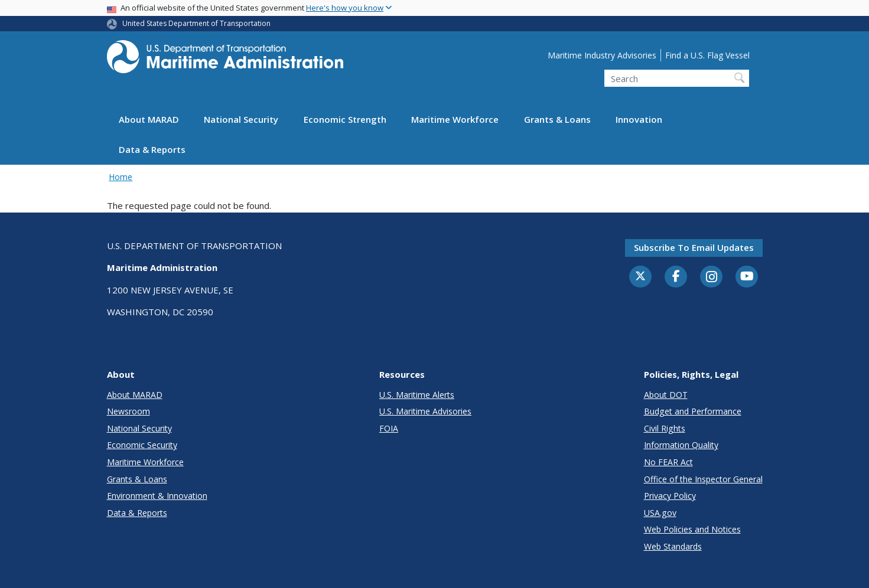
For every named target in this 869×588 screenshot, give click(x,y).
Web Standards (673, 546)
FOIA (389, 428)
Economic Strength (345, 119)
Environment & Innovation (157, 496)
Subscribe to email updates (694, 247)
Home (121, 177)
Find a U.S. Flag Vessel (707, 55)
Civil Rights (665, 428)
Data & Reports (152, 149)
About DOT (666, 395)
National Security (241, 119)
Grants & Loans (557, 119)
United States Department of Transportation (196, 23)
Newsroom (128, 411)
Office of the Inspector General (703, 479)
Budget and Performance (693, 411)
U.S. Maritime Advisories (425, 411)
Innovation (639, 119)
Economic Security (142, 445)
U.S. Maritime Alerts (417, 395)
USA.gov (660, 513)
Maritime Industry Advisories (602, 55)
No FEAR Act (668, 462)
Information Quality (681, 445)
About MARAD (149, 119)
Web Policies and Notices (692, 529)
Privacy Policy (670, 496)
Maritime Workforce (455, 119)
